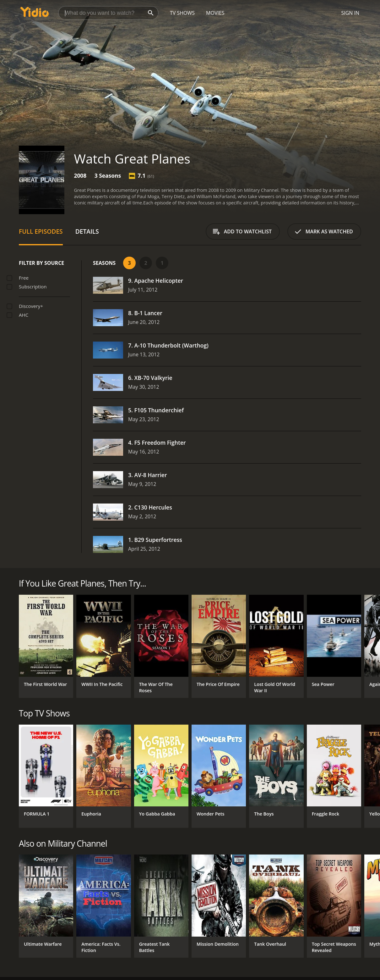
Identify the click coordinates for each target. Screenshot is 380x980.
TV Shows (182, 13)
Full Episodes (41, 231)
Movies (215, 13)
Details (87, 231)
